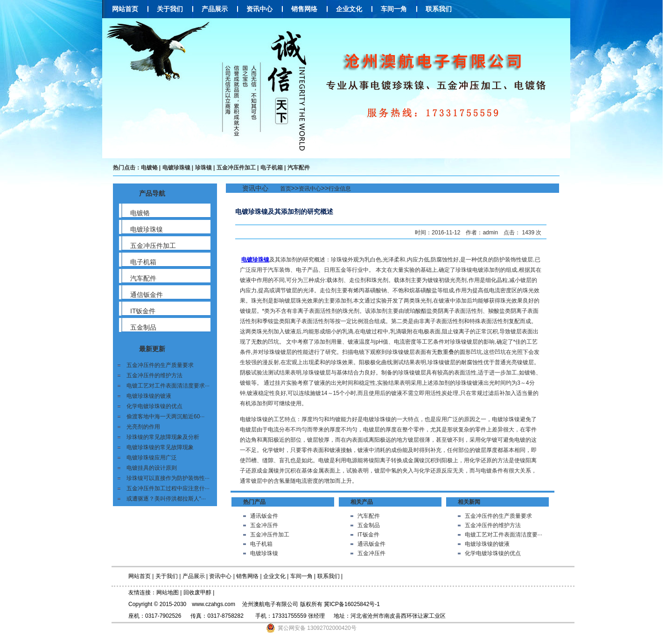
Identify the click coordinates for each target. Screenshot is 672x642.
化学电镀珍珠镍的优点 (154, 406)
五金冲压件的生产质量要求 (160, 365)
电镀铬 (149, 168)
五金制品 (369, 525)
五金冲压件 (264, 525)
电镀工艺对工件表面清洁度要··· (504, 535)
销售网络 (304, 9)
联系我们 (439, 9)
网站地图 (168, 593)
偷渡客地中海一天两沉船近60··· (165, 416)
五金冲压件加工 (236, 168)
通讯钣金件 (264, 516)
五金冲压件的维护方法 (154, 375)
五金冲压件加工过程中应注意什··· (168, 488)
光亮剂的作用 (143, 427)
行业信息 (340, 189)
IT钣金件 (368, 535)
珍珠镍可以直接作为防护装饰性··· (168, 478)
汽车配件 (299, 168)
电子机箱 (272, 168)
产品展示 (215, 9)
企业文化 (349, 9)
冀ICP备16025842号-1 (352, 604)
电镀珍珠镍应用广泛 (152, 458)
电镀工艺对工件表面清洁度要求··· (168, 386)
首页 (286, 189)
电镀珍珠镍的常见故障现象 (160, 447)
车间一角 (394, 9)
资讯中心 (259, 9)
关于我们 (170, 9)
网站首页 (125, 9)
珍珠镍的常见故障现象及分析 (163, 437)
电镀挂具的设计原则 (152, 468)
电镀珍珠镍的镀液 (149, 396)
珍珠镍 (203, 168)
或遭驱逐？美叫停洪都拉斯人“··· (166, 499)
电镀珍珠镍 (176, 168)
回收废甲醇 (197, 593)
